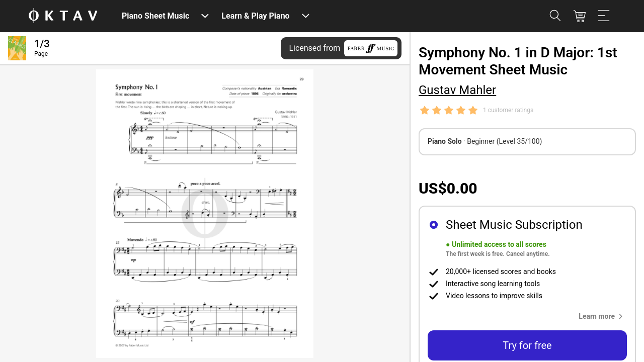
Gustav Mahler (457, 90)
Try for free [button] (527, 345)
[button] (603, 316)
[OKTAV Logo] (63, 16)
